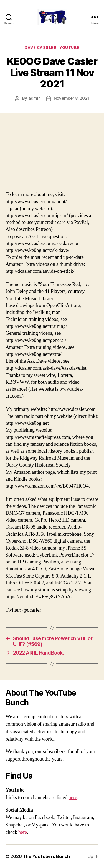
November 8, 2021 (72, 98)
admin (35, 98)
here (73, 798)
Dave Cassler (40, 47)
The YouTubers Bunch (46, 856)
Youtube (69, 47)
